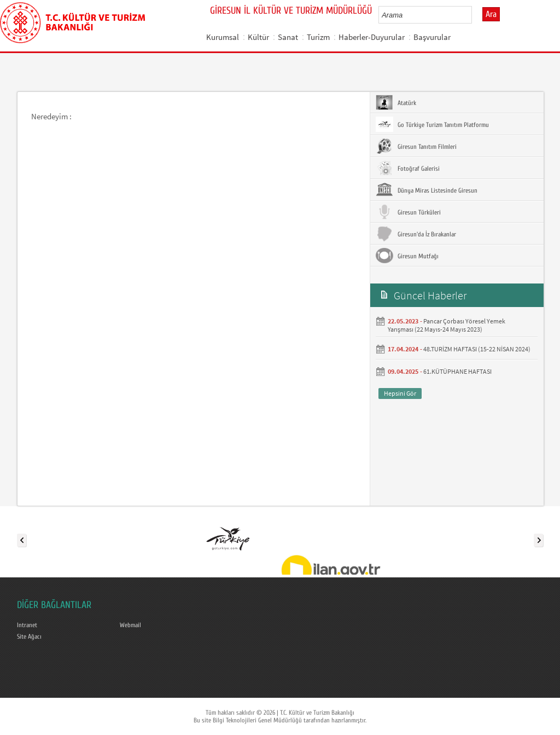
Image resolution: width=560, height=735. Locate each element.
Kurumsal (223, 37)
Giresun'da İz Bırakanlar (416, 234)
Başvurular (432, 37)
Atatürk (396, 102)
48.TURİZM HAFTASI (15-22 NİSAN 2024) (477, 349)
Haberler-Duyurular (372, 37)
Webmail (130, 625)
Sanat (288, 37)
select (475, 15)
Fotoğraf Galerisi (408, 168)
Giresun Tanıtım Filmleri (416, 146)
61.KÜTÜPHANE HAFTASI (457, 371)
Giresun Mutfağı (407, 256)
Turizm (318, 37)
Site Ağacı (29, 636)
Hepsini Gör (400, 393)
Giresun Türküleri (408, 212)
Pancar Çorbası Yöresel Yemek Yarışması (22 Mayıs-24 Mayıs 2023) (447, 325)
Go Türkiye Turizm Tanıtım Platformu (432, 124)
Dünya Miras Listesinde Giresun (427, 190)
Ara (491, 14)
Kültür (258, 37)
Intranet (27, 625)
